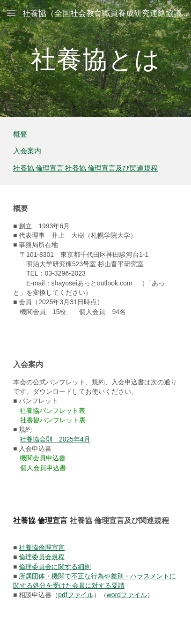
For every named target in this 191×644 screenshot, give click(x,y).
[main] (95, 58)
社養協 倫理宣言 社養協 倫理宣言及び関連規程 (85, 168)
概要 (20, 134)
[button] (11, 13)
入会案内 (27, 151)
